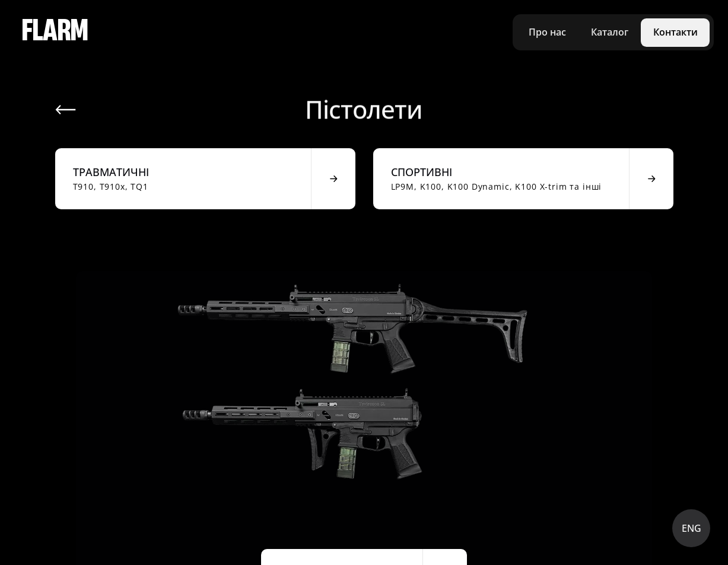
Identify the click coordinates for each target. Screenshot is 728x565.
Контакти (675, 32)
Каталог (610, 32)
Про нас (547, 32)
